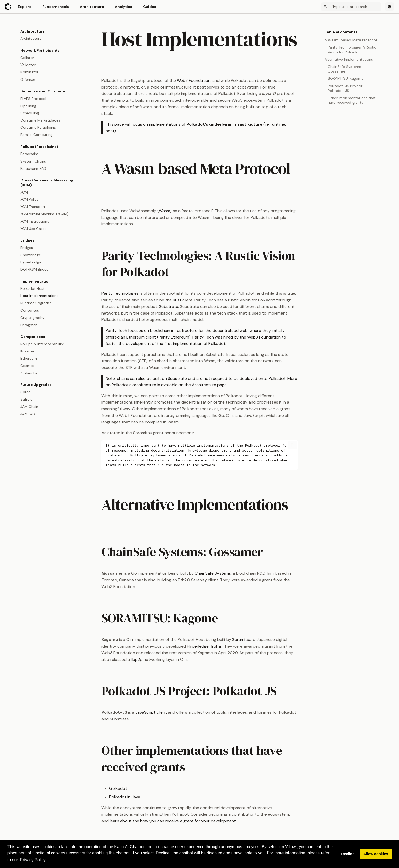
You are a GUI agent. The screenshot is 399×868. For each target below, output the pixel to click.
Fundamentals (56, 7)
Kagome (195, 618)
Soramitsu (242, 640)
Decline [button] (348, 854)
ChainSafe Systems (213, 573)
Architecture (92, 7)
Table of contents (341, 32)
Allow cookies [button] (376, 854)
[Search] (351, 7)
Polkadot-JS (245, 691)
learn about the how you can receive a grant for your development (173, 821)
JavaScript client (151, 712)
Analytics (124, 7)
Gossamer (236, 552)
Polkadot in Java (125, 797)
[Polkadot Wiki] (8, 7)
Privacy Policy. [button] (33, 860)
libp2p (137, 659)
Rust (177, 300)
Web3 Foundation (194, 80)
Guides (150, 7)
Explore (25, 7)
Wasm (165, 211)
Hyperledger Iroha (204, 646)
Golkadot (118, 788)
